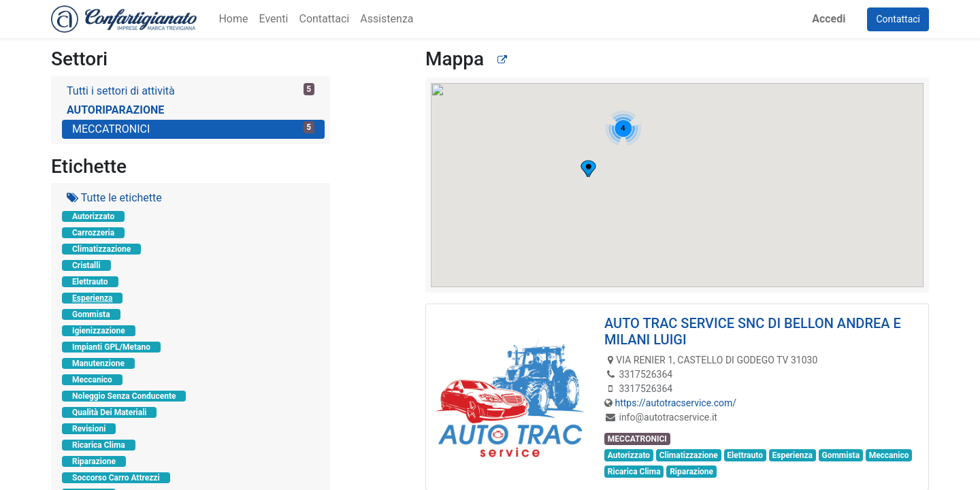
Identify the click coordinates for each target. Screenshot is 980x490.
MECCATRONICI (193, 128)
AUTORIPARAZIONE (115, 110)
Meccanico (92, 380)
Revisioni (89, 429)
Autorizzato (93, 216)
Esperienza (92, 298)
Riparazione (94, 461)
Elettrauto (90, 282)
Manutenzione (98, 363)
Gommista (91, 314)
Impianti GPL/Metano (111, 347)
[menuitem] (233, 19)
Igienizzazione (99, 331)
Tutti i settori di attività (191, 90)
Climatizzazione (101, 249)
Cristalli (86, 265)
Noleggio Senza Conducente (124, 396)
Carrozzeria (93, 233)
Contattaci (898, 19)
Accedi (829, 19)
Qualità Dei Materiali (109, 412)
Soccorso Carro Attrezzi (116, 478)
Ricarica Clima (99, 445)
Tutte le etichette (114, 198)
